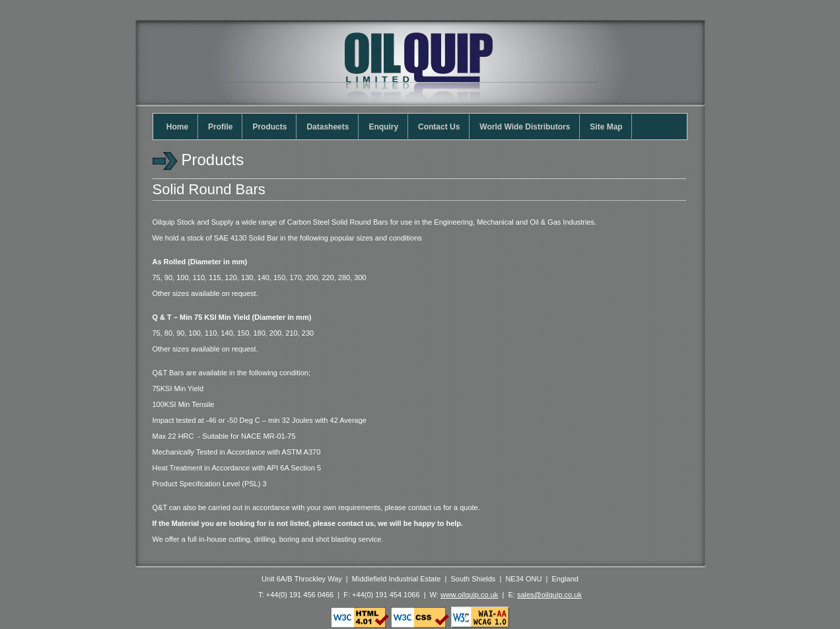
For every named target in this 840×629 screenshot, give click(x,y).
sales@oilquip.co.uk (549, 595)
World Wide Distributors (527, 127)
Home (180, 127)
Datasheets (330, 127)
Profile (223, 127)
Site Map (608, 127)
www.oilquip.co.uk (469, 595)
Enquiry (385, 127)
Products (272, 127)
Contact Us (441, 127)
